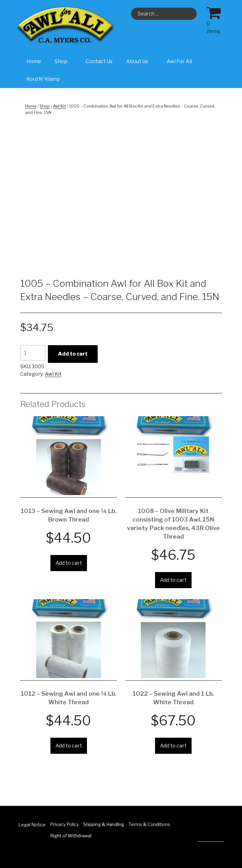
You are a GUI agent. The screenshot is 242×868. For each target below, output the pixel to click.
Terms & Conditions (149, 824)
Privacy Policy (64, 824)
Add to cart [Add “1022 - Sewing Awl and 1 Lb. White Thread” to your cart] (173, 746)
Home (34, 61)
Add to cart (73, 354)
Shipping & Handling (104, 824)
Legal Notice (32, 825)
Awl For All (179, 61)
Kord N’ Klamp (43, 79)
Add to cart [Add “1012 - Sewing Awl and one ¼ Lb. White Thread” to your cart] (69, 746)
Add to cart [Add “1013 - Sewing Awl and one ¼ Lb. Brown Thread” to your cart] (69, 563)
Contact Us (99, 61)
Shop (64, 61)
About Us (140, 61)
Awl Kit (59, 106)
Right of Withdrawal (71, 836)
